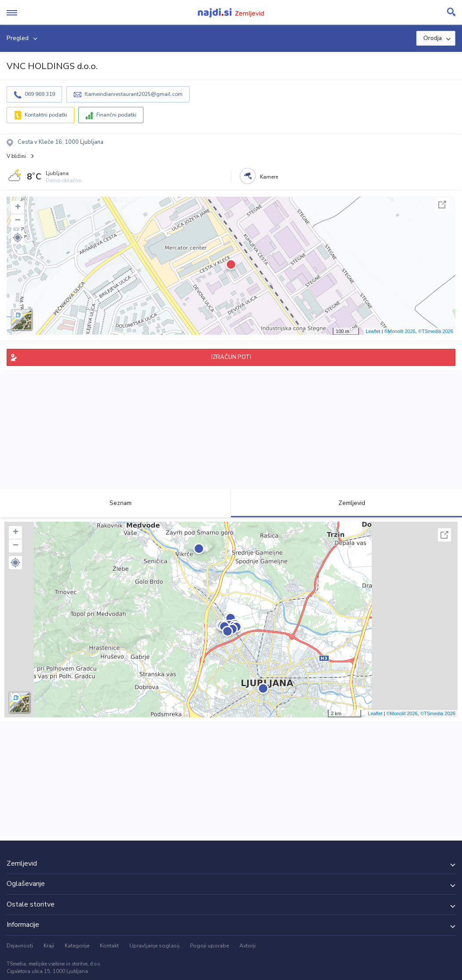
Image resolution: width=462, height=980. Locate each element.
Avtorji (247, 946)
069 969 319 (40, 94)
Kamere (269, 177)
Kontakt (109, 946)
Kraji (49, 946)
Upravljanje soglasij (154, 946)
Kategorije (77, 946)
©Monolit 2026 (400, 331)
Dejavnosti (20, 946)
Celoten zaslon (442, 205)
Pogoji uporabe (209, 946)
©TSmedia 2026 (436, 331)
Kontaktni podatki (46, 115)
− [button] (18, 221)
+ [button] (18, 208)
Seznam (115, 503)
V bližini (16, 156)
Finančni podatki (116, 115)
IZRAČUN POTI (231, 357)
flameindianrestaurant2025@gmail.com (134, 94)
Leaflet (373, 331)
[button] (18, 238)
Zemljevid (347, 503)
